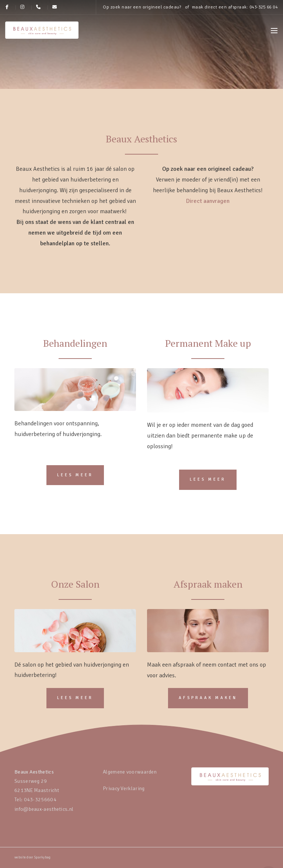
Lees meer (75, 475)
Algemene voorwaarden (130, 772)
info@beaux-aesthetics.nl (44, 809)
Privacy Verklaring (124, 789)
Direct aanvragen (208, 201)
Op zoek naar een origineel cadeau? (142, 7)
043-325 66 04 (264, 7)
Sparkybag (43, 857)
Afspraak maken (208, 698)
